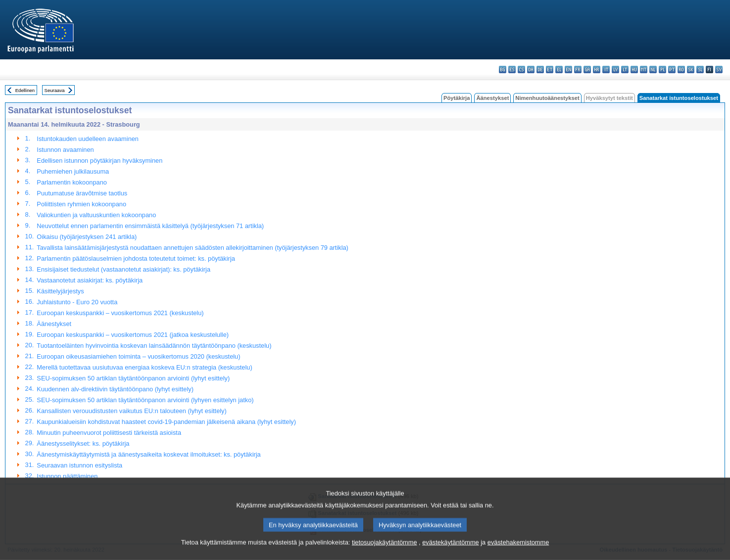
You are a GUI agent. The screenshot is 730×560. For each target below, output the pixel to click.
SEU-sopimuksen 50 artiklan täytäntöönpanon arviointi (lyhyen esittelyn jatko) (145, 400)
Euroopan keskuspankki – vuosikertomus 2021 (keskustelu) (120, 313)
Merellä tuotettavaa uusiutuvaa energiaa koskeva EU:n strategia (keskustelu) (144, 367)
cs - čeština (521, 70)
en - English (568, 70)
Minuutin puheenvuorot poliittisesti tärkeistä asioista (109, 433)
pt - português (672, 70)
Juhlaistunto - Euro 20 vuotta (77, 302)
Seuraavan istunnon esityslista (79, 465)
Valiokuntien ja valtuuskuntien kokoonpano (96, 215)
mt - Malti (644, 70)
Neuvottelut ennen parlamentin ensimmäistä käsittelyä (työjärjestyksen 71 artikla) (150, 226)
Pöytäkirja (457, 98)
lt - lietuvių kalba (625, 70)
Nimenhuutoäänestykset (547, 98)
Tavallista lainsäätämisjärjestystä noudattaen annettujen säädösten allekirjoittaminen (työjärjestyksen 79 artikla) (193, 248)
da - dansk (531, 70)
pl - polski (662, 70)
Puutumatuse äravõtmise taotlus (82, 193)
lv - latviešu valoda (615, 70)
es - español (512, 70)
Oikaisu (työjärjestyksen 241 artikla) (87, 237)
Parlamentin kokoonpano (72, 182)
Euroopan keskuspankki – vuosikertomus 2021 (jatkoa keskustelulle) (133, 335)
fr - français (578, 70)
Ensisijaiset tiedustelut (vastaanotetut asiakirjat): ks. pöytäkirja (123, 269)
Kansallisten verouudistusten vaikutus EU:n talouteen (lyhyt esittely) (131, 411)
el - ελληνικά (559, 70)
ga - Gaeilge (587, 70)
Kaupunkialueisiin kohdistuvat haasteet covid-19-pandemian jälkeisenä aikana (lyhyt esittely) (166, 422)
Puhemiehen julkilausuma (73, 171)
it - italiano (606, 70)
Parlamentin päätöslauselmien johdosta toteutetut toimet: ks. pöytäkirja (136, 258)
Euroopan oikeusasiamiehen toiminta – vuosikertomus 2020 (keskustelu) (138, 356)
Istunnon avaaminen (65, 150)
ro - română (681, 70)
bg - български (503, 70)
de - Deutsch (540, 70)
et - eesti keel (550, 70)
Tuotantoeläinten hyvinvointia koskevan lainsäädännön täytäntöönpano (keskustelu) (154, 346)
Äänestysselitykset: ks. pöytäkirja (83, 443)
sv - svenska (719, 70)
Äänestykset (492, 98)
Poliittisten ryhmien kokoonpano (81, 204)
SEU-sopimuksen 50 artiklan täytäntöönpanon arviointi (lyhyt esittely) (133, 378)
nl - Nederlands (653, 70)
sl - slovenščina (700, 70)
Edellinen (25, 90)
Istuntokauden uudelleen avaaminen (88, 139)
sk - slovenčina (691, 70)
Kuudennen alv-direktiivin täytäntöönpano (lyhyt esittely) (115, 389)
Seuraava (55, 90)
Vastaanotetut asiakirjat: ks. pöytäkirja (90, 280)
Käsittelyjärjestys (60, 291)
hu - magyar (634, 70)
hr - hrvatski (597, 70)
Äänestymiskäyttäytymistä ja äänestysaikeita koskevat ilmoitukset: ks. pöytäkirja (148, 454)
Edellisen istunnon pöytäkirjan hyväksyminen (99, 161)
